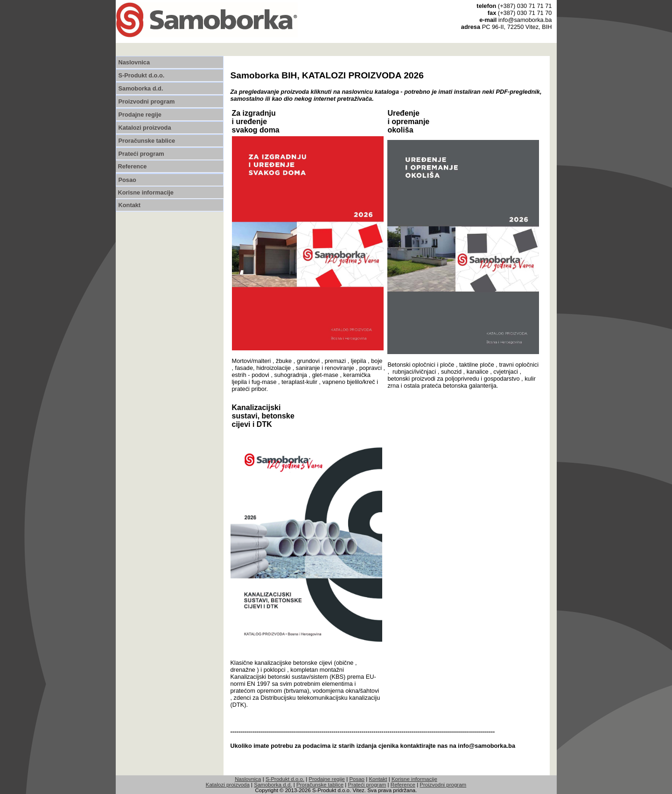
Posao (127, 180)
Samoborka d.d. (141, 88)
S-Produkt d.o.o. (142, 75)
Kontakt (130, 205)
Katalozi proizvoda (145, 128)
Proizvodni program (147, 101)
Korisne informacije (146, 192)
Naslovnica (134, 62)
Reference (133, 166)
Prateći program (141, 154)
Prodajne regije (140, 115)
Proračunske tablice (147, 141)
